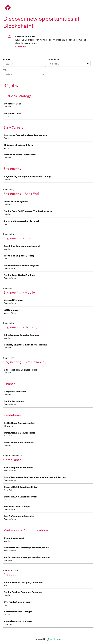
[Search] (25, 64)
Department (53, 59)
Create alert (21, 46)
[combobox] (50, 64)
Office (6, 70)
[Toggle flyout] (88, 64)
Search (7, 59)
